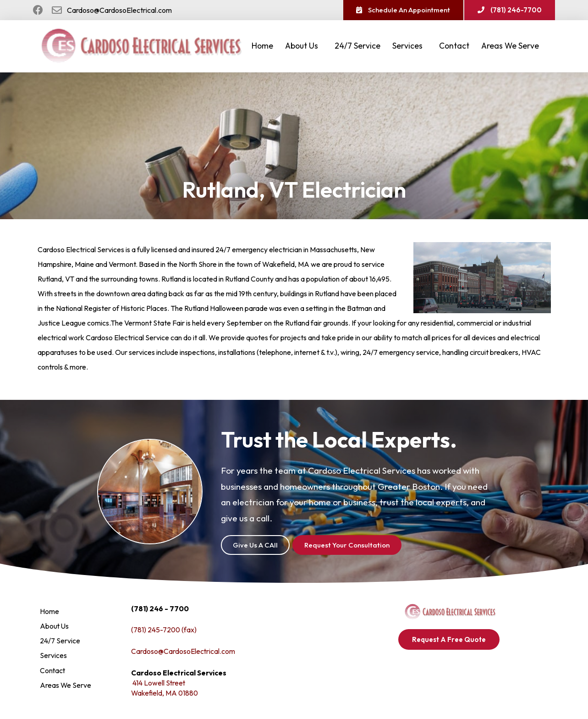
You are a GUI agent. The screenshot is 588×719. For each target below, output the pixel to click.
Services (410, 47)
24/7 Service (357, 47)
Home (262, 47)
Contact (454, 47)
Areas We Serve (512, 47)
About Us (304, 47)
